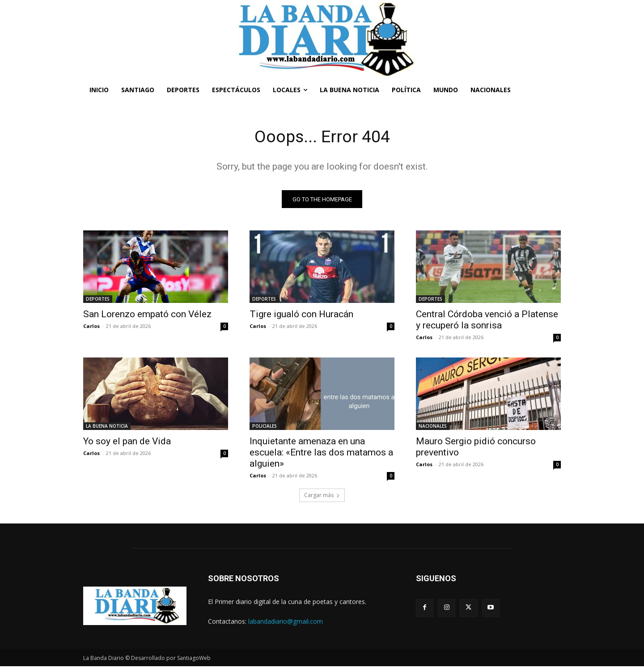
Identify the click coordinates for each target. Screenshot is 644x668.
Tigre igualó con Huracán (301, 316)
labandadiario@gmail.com (286, 623)
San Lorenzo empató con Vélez (147, 316)
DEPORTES (98, 301)
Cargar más (322, 497)
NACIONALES (433, 428)
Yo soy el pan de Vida (127, 443)
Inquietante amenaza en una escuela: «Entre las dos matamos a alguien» (321, 454)
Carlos (91, 328)
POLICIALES (265, 428)
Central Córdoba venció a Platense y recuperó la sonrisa (487, 321)
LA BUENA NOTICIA (107, 428)
